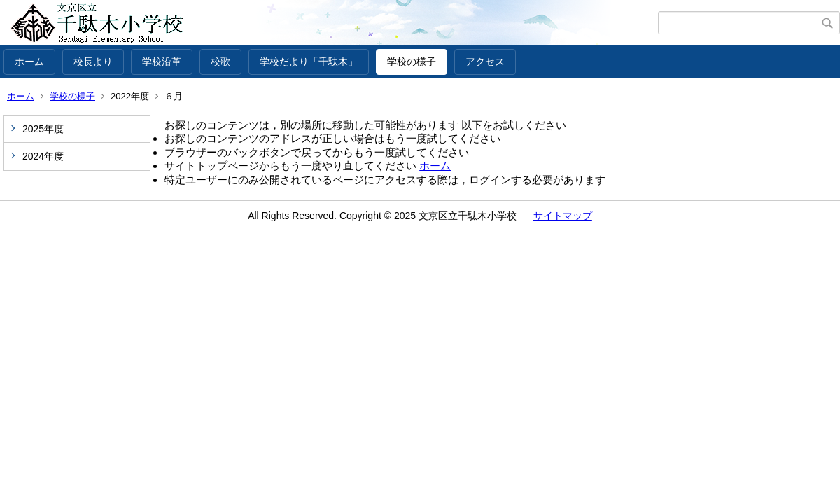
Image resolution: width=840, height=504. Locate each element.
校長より (93, 62)
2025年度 (43, 129)
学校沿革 (162, 62)
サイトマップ (563, 216)
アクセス (485, 62)
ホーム (29, 62)
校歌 (220, 62)
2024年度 (43, 156)
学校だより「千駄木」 (309, 62)
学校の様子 (412, 62)
